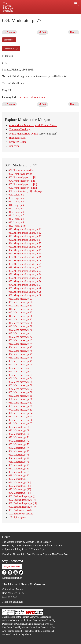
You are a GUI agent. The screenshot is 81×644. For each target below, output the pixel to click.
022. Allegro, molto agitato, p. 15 (25, 243)
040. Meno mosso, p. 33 (20, 306)
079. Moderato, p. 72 (19, 441)
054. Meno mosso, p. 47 (20, 354)
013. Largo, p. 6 (16, 212)
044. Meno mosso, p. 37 (20, 320)
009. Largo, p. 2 (16, 198)
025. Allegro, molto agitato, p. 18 (25, 254)
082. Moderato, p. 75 (19, 451)
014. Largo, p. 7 (16, 215)
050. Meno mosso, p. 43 (20, 340)
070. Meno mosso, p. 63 (20, 410)
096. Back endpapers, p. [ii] (22, 500)
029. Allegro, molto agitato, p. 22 (25, 267)
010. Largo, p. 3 (16, 202)
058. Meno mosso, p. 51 (20, 368)
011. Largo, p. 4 (16, 205)
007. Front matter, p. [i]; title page (25, 191)
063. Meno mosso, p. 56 (20, 385)
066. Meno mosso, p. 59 (20, 396)
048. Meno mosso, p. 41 (20, 333)
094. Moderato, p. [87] (20, 493)
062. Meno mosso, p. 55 (20, 382)
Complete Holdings (20, 129)
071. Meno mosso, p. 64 (20, 413)
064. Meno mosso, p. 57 (20, 389)
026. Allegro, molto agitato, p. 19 (25, 257)
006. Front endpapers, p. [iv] (23, 188)
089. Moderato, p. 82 (19, 475)
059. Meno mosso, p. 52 (20, 372)
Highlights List (17, 138)
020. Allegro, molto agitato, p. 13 (25, 236)
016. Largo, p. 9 (16, 222)
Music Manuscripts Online (24, 134)
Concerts (14, 146)
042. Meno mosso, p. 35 (20, 313)
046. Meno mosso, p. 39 (20, 326)
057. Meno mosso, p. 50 (20, 365)
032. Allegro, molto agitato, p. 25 (25, 278)
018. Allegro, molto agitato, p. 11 (25, 229)
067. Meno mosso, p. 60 (20, 399)
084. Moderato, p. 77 (19, 458)
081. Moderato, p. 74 (19, 448)
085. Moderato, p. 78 (19, 462)
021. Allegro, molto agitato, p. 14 (25, 240)
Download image (11, 49)
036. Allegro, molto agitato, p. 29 (25, 292)
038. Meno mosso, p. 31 (20, 299)
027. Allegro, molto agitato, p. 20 (25, 261)
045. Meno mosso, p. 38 (20, 323)
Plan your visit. (18, 16)
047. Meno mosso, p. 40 (20, 330)
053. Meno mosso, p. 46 (20, 351)
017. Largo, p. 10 (17, 226)
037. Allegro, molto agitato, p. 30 (25, 295)
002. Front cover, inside (20, 174)
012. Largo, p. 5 (16, 209)
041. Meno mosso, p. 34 (20, 309)
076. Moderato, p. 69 (19, 430)
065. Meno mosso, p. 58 (20, 392)
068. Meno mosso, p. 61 (20, 403)
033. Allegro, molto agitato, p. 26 (25, 281)
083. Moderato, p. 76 (19, 455)
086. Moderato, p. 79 (19, 465)
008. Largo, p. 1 (16, 195)
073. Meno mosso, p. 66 (20, 420)
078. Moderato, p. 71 (19, 437)
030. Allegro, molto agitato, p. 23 (25, 271)
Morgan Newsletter (12, 566)
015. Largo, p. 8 (16, 219)
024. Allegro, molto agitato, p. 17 (25, 250)
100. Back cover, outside (21, 514)
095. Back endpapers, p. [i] (22, 496)
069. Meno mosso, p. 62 (20, 406)
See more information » (32, 97)
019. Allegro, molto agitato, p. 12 (25, 233)
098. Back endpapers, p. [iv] (22, 507)
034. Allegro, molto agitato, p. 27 (25, 285)
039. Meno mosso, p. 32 (20, 302)
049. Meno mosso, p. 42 (20, 337)
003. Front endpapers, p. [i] (22, 177)
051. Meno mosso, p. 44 (20, 344)
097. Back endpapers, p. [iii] (23, 503)
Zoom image (9, 40)
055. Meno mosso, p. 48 (20, 358)
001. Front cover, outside (21, 170)
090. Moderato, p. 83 (19, 479)
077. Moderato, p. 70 (19, 434)
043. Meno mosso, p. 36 (20, 316)
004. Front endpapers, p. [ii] (22, 181)
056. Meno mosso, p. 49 (20, 361)
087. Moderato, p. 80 (19, 469)
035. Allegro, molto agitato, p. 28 (25, 288)
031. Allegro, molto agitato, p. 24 (25, 274)
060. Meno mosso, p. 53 (20, 375)
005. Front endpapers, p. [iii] (23, 184)
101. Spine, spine (17, 517)
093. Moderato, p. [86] (20, 489)
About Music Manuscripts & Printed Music (33, 125)
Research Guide (18, 142)
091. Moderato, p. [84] (20, 483)
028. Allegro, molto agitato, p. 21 (25, 264)
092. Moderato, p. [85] (20, 486)
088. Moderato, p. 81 (19, 472)
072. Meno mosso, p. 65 (20, 417)
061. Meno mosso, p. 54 (20, 378)
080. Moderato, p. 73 (19, 444)
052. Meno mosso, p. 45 (20, 347)
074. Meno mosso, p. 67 (20, 423)
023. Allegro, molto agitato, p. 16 (25, 247)
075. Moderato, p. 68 (19, 427)
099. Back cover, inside (20, 510)
